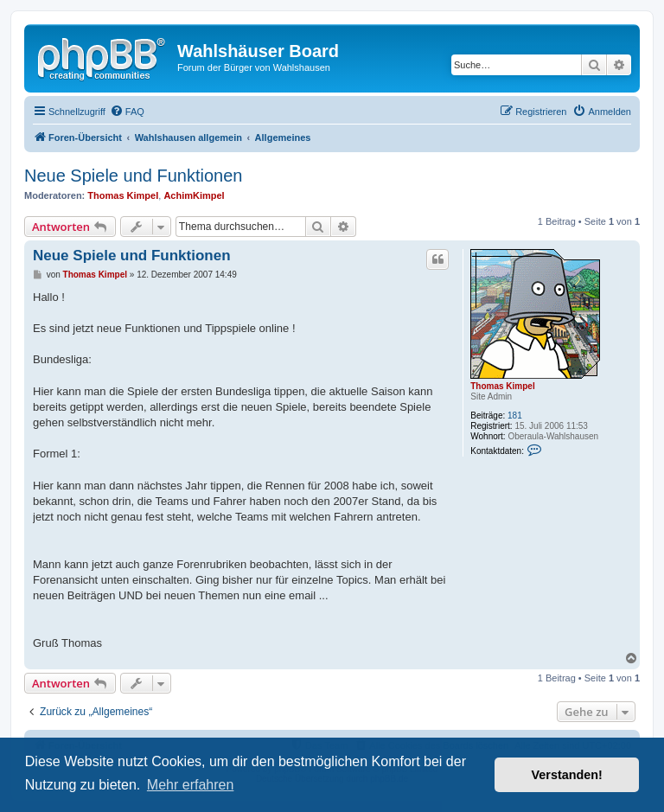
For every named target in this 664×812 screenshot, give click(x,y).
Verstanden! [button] (567, 775)
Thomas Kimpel (123, 195)
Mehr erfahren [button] (191, 785)
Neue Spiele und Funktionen (133, 176)
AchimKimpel (194, 195)
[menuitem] (127, 112)
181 (515, 416)
